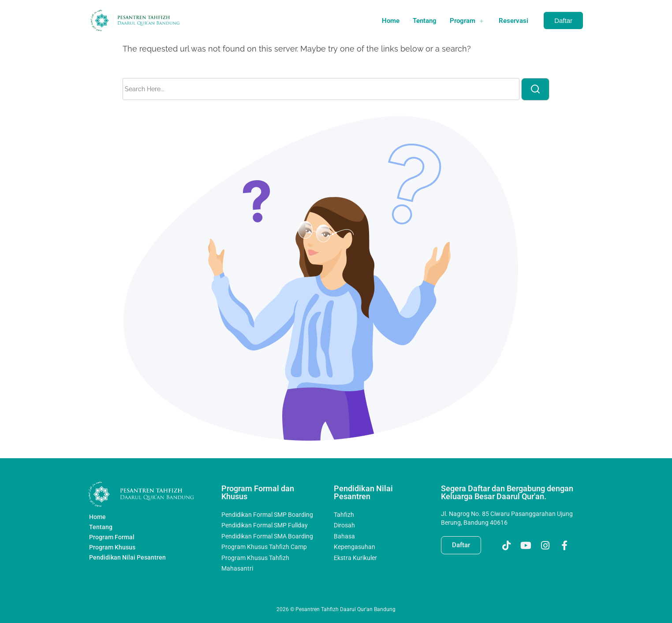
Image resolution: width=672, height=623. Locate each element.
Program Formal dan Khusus (258, 492)
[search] (535, 89)
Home (391, 21)
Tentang (425, 21)
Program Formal (112, 537)
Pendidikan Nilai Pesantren (127, 557)
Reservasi (513, 21)
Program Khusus (112, 547)
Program (468, 21)
